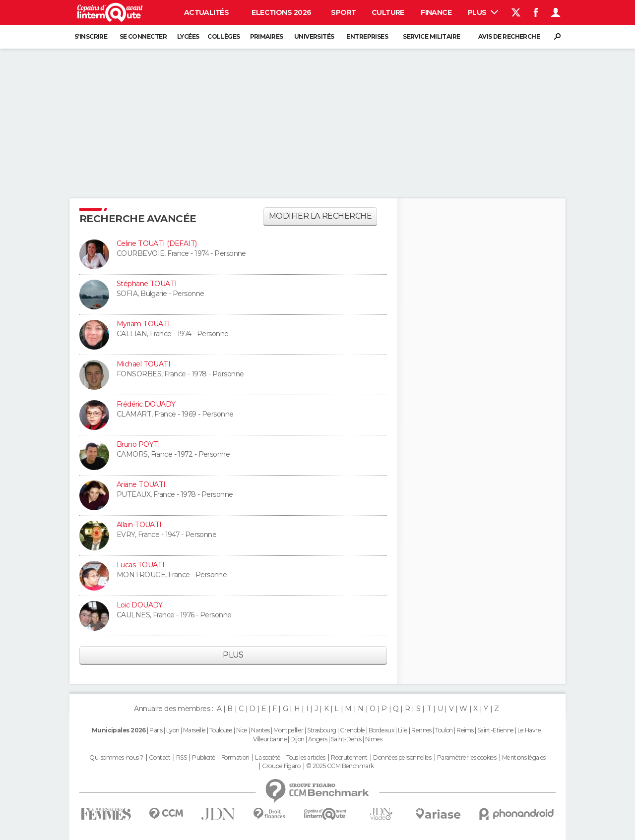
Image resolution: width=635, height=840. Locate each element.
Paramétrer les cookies (467, 758)
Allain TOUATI (139, 525)
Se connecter (143, 36)
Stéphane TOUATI (147, 284)
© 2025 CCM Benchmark (340, 766)
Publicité (204, 758)
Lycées (188, 36)
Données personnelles (402, 758)
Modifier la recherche (320, 216)
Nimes (374, 739)
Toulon (444, 730)
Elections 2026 (281, 12)
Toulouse (221, 730)
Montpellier (288, 730)
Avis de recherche (509, 36)
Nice (242, 730)
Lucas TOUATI (140, 565)
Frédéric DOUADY (146, 404)
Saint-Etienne (496, 730)
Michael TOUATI (143, 364)
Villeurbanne (270, 739)
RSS (181, 758)
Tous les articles (306, 758)
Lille (403, 730)
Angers (318, 739)
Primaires (267, 36)
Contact (159, 758)
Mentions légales (524, 758)
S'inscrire (91, 36)
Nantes (260, 730)
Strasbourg (321, 730)
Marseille (194, 730)
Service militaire (431, 36)
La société (268, 758)
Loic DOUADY (140, 605)
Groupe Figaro (281, 766)
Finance (436, 12)
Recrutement (349, 758)
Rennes (421, 730)
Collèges (224, 36)
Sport (343, 12)
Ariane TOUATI (141, 484)
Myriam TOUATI (143, 324)
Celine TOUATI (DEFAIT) (157, 243)
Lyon (173, 730)
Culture (388, 12)
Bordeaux (381, 730)
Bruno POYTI (138, 444)
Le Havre (529, 730)
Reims (465, 730)
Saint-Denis (346, 739)
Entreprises (367, 36)
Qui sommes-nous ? (116, 758)
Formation (235, 758)
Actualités (206, 12)
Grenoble (352, 730)
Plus (483, 12)
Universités (314, 36)
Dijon (297, 739)
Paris (156, 730)
